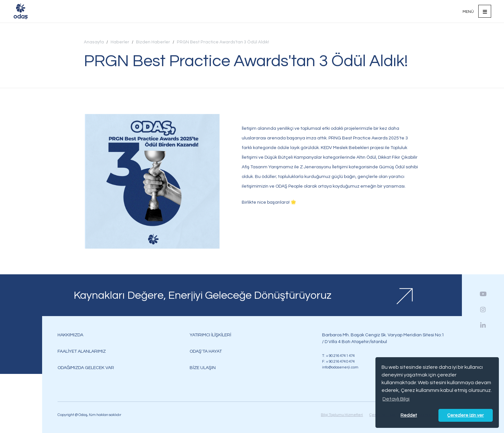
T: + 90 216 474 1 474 (338, 356)
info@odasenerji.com (340, 367)
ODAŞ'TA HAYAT (206, 351)
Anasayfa (94, 42)
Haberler (120, 42)
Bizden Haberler (153, 42)
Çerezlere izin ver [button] (465, 415)
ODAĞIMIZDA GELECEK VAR (86, 368)
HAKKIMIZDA (70, 335)
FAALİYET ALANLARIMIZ (82, 351)
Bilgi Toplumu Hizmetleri (342, 415)
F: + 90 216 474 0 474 (338, 361)
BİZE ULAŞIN (203, 368)
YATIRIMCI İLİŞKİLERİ (210, 335)
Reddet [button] (409, 415)
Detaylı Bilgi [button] (396, 399)
